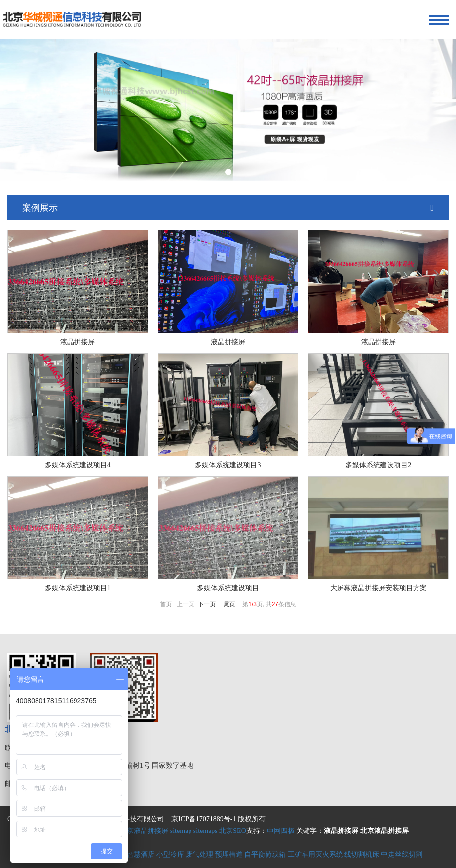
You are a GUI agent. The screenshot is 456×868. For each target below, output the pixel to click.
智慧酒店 (141, 854)
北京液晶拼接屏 (144, 831)
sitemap (181, 831)
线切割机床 (362, 854)
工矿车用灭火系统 (315, 854)
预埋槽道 (229, 854)
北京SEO (232, 831)
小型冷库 (170, 854)
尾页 (229, 604)
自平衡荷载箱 (265, 854)
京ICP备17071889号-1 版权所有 (218, 819)
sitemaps (206, 831)
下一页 (207, 604)
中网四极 (281, 831)
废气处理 (199, 854)
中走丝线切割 (402, 854)
